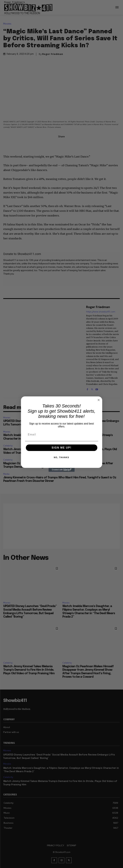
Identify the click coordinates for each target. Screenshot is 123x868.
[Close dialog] (99, 400)
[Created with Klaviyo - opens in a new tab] (62, 470)
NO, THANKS (61, 457)
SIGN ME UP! (62, 448)
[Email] (62, 435)
